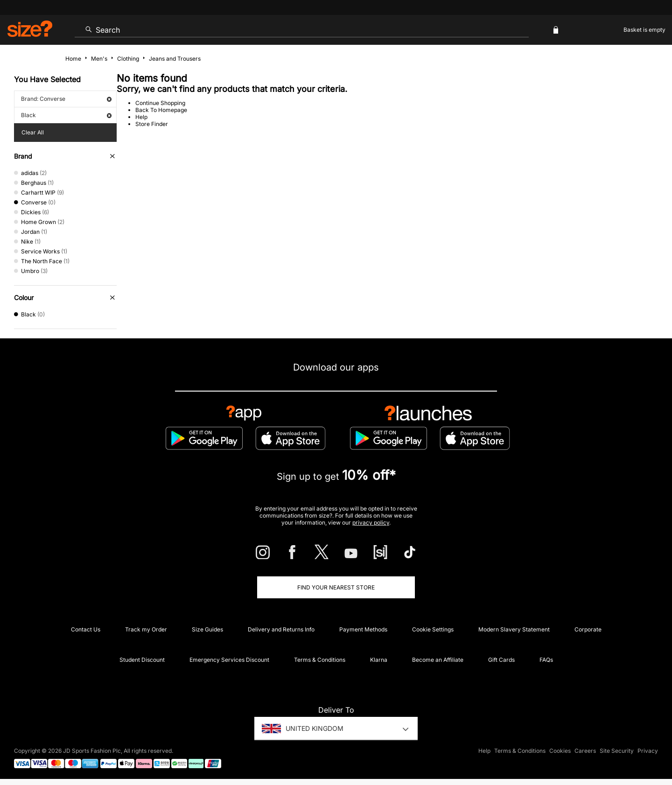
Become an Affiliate (438, 660)
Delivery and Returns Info (281, 629)
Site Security (617, 751)
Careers (585, 751)
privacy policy (371, 522)
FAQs (546, 660)
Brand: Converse (66, 99)
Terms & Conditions (320, 660)
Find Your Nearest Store (336, 587)
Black (66, 115)
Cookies (560, 751)
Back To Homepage (161, 110)
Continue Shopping (160, 103)
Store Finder (152, 124)
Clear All (33, 132)
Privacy (648, 751)
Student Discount (142, 660)
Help (141, 117)
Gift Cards (501, 660)
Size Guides (207, 629)
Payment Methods (363, 629)
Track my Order (146, 629)
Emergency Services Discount (229, 660)
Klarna (379, 660)
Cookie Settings (433, 629)
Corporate (588, 629)
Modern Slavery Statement (514, 629)
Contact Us (86, 629)
